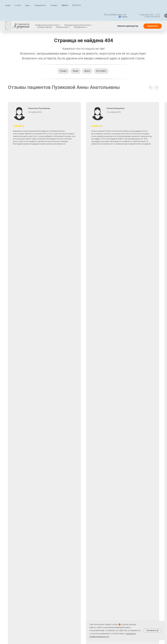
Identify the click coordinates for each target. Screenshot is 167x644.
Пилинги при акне (109, 570)
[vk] (151, 535)
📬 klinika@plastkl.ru (17, 578)
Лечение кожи (85, 561)
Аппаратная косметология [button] (47, 25)
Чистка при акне (109, 588)
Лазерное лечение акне (110, 543)
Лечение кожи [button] (62, 27)
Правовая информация (18, 550)
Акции (8, 5)
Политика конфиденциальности (22, 555)
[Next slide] (157, 88)
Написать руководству (19, 573)
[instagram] (156, 535)
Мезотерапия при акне (110, 564)
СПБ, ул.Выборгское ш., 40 (108, 15)
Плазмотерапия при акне (111, 575)
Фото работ (101, 71)
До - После (60, 555)
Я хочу (66, 5)
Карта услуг (60, 578)
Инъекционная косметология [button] (77, 25)
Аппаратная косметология (85, 539)
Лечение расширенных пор (110, 550)
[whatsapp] (139, 535)
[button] (128, 26)
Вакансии (12, 560)
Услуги (18, 5)
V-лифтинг (83, 556)
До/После (77, 5)
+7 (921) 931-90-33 (145, 17)
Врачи (87, 71)
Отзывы (54, 5)
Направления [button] (80, 27)
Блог (57, 569)
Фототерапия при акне (110, 582)
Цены (28, 5)
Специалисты (40, 5)
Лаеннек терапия (109, 538)
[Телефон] (159, 16)
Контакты (59, 582)
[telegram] (145, 535)
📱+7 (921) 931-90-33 (17, 583)
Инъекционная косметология (85, 546)
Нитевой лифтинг (45, 27)
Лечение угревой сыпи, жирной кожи (111, 557)
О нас (57, 564)
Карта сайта (60, 573)
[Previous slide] (151, 88)
